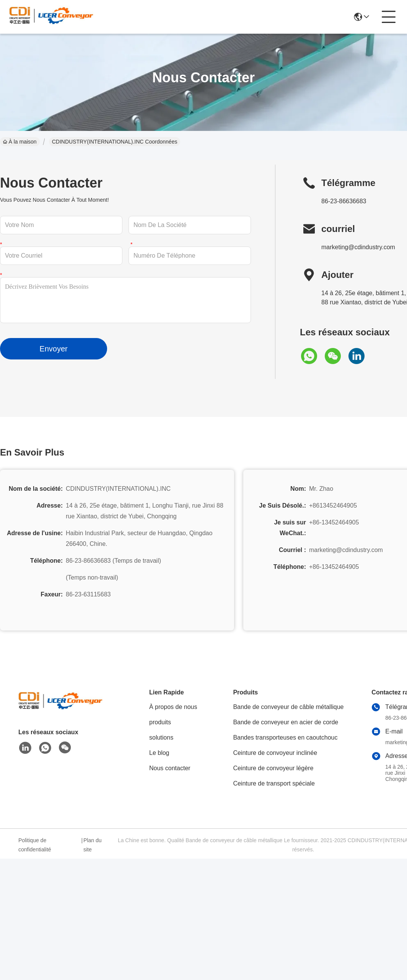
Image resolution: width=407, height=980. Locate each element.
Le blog (159, 753)
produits (160, 722)
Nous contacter (170, 768)
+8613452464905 (333, 506)
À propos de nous (173, 707)
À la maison (20, 142)
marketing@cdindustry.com (358, 247)
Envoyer (53, 349)
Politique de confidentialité (35, 845)
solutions (161, 737)
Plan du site (92, 845)
